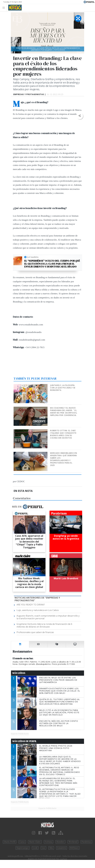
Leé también (33, 257)
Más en (28, 507)
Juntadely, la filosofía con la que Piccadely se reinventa (63, 388)
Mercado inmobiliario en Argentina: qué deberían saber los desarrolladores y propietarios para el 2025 (64, 459)
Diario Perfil (10, 842)
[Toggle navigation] (4, 8)
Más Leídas (19, 673)
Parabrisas (86, 842)
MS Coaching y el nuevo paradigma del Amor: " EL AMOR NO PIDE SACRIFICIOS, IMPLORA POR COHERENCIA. (64, 411)
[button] (80, 116)
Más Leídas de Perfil (24, 741)
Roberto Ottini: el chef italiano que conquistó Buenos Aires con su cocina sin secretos (63, 434)
